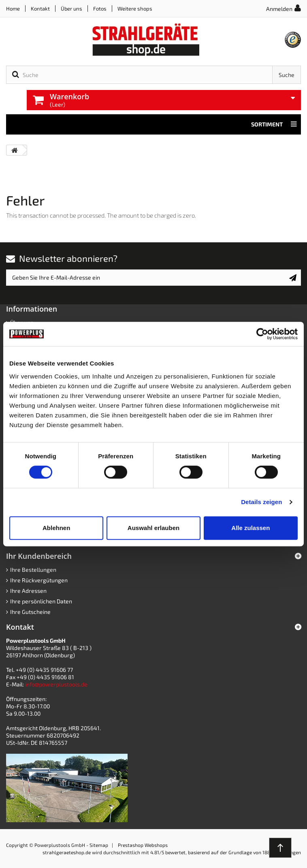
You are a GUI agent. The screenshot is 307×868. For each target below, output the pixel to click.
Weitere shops (135, 9)
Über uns (71, 9)
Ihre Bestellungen (33, 570)
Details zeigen (261, 502)
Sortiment (274, 124)
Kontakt (40, 9)
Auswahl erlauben (153, 528)
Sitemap (99, 845)
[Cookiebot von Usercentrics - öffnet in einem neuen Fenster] (262, 334)
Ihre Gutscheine (30, 612)
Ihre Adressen (28, 591)
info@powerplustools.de (56, 684)
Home (13, 9)
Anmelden (279, 9)
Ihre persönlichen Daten (41, 601)
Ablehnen (56, 528)
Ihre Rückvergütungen (39, 580)
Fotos (100, 9)
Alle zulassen (251, 528)
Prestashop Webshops (143, 845)
